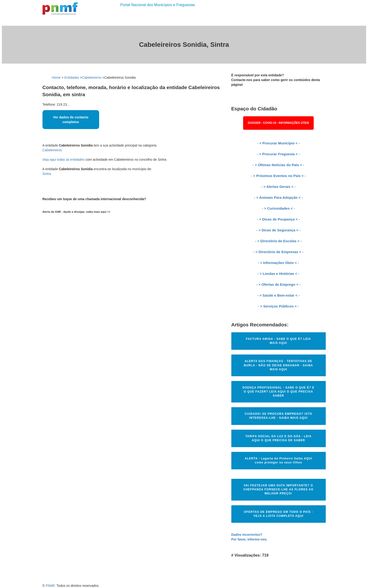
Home (56, 78)
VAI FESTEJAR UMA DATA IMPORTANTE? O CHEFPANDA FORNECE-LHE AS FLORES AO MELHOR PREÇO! (278, 489)
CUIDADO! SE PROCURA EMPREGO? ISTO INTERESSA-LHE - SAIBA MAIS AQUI (279, 416)
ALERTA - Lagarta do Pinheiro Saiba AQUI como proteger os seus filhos (279, 460)
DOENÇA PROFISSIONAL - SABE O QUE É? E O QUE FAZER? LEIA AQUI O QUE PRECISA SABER (278, 392)
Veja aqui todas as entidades (64, 160)
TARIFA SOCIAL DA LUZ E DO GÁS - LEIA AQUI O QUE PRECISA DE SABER (278, 438)
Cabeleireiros (92, 78)
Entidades (72, 78)
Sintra (47, 174)
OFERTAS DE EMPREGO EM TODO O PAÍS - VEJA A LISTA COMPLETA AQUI (278, 514)
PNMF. (51, 586)
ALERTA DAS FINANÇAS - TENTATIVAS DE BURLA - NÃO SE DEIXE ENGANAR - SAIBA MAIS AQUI (278, 365)
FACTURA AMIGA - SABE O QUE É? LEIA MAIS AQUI (278, 341)
